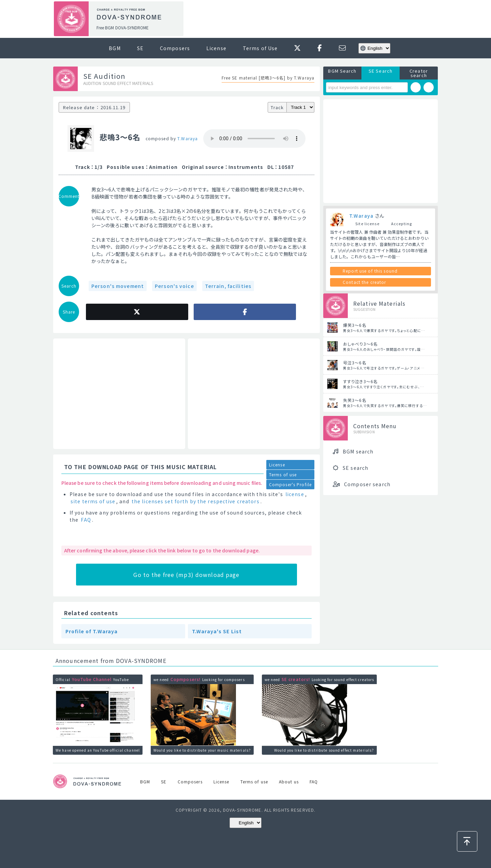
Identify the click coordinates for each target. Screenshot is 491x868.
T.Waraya (188, 138)
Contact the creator (364, 282)
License (216, 48)
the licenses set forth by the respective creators (196, 501)
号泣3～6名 (355, 363)
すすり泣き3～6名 (360, 381)
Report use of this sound (370, 271)
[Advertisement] (313, 19)
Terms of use (283, 474)
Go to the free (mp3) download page (186, 575)
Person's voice (174, 286)
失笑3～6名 (355, 400)
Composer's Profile (290, 484)
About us (289, 782)
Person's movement (118, 286)
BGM (115, 48)
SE (140, 48)
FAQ (86, 520)
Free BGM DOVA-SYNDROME (123, 27)
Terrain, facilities (228, 286)
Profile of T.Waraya (92, 631)
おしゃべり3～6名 (360, 344)
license (295, 494)
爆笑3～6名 (355, 325)
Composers (175, 48)
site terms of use (93, 501)
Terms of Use (260, 48)
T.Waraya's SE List (217, 631)
